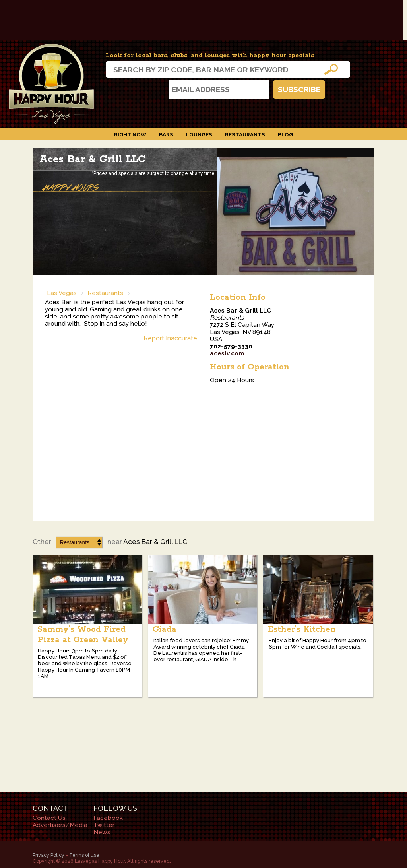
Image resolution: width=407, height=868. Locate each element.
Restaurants (245, 134)
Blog (285, 134)
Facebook (136, 89)
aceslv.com (227, 353)
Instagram (115, 89)
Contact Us (49, 818)
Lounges (199, 134)
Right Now (130, 134)
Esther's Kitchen (302, 629)
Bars (166, 134)
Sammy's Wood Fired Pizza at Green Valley (83, 635)
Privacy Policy (48, 855)
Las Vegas (62, 293)
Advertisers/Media (60, 825)
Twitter (157, 89)
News (102, 832)
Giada (165, 629)
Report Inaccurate (170, 338)
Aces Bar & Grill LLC (92, 159)
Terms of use (84, 855)
